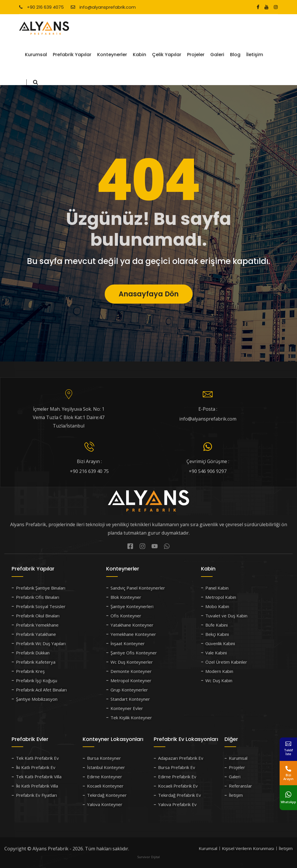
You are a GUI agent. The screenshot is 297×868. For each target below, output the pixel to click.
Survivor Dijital (148, 857)
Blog (235, 55)
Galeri (217, 55)
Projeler (196, 55)
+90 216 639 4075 (41, 7)
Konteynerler (112, 55)
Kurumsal (36, 55)
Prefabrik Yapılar (72, 55)
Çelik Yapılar (167, 55)
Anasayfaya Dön (149, 307)
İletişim (255, 55)
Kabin (140, 55)
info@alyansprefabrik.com (103, 7)
